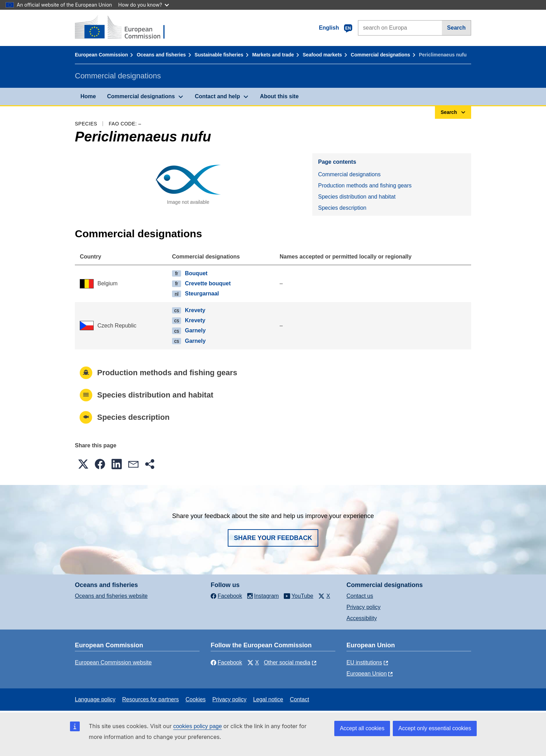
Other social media (287, 662)
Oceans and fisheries (161, 55)
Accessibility (362, 618)
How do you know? (144, 5)
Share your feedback (273, 538)
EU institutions (364, 662)
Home (88, 96)
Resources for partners (151, 699)
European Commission (101, 55)
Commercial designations (380, 55)
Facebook (226, 662)
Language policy (95, 699)
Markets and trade (273, 55)
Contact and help (217, 96)
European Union (367, 674)
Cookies (196, 699)
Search (456, 28)
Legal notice (268, 699)
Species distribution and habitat (357, 197)
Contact (299, 699)
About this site (279, 96)
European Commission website (113, 662)
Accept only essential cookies (435, 728)
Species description (342, 208)
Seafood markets (322, 55)
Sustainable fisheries (219, 55)
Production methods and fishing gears (365, 186)
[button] (83, 464)
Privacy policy (364, 607)
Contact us (360, 596)
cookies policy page (197, 726)
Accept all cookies (362, 728)
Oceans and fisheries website (111, 596)
